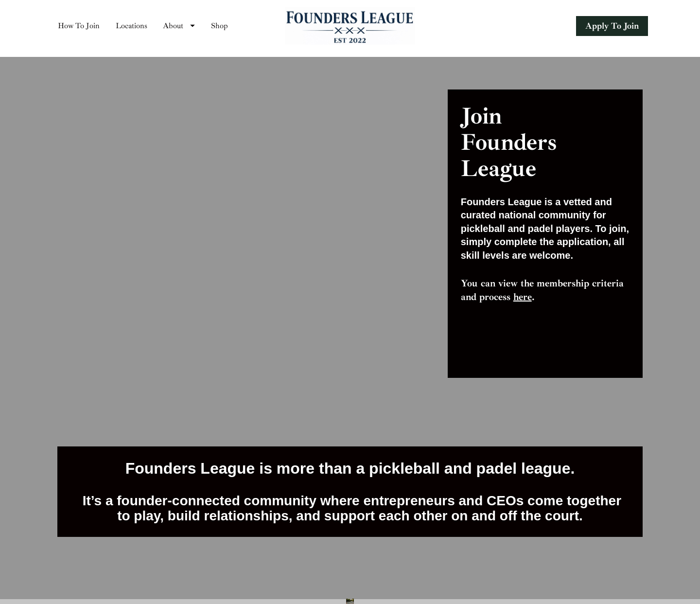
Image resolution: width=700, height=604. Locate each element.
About (179, 28)
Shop (219, 28)
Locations (131, 28)
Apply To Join (612, 28)
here (523, 302)
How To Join (79, 28)
